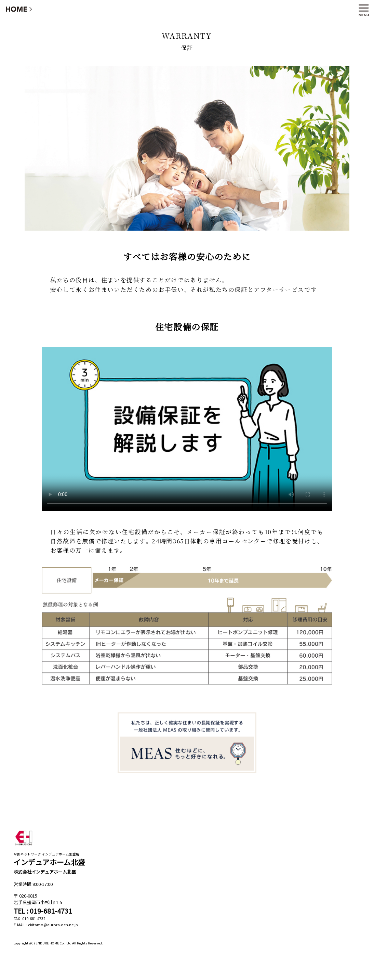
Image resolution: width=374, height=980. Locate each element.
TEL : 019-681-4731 (43, 911)
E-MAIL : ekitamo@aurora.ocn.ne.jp (46, 925)
